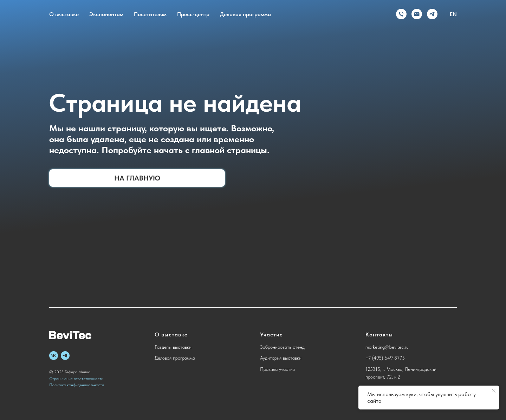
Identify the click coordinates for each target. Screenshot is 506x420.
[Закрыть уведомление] (494, 391)
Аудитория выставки (281, 358)
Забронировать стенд (282, 347)
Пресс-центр (193, 14)
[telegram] (432, 14)
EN (453, 14)
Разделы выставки (173, 347)
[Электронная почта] (417, 14)
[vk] (54, 356)
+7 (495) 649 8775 (385, 358)
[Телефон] (401, 14)
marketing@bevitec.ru (387, 347)
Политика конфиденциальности (77, 385)
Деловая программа (245, 14)
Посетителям (150, 14)
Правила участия (277, 369)
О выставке (64, 14)
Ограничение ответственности (76, 379)
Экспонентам (106, 14)
